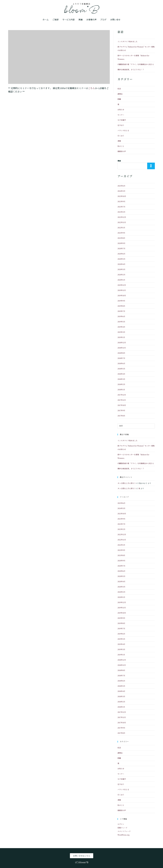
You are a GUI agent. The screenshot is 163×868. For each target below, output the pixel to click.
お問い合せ (115, 19)
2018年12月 (122, 342)
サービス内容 (69, 19)
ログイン (121, 824)
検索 (119, 161)
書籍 (119, 141)
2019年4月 (121, 327)
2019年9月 (121, 301)
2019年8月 (121, 306)
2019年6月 (121, 316)
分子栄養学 (122, 120)
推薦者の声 (122, 151)
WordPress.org (123, 835)
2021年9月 (121, 233)
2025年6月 (121, 186)
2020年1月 (121, 280)
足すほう (121, 125)
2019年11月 (122, 290)
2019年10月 (122, 295)
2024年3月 (121, 191)
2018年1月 (121, 390)
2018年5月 (121, 369)
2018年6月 (121, 363)
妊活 (119, 89)
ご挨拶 (56, 19)
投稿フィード (122, 828)
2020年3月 (121, 269)
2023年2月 (121, 212)
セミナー (121, 115)
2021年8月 (121, 238)
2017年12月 (122, 395)
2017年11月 (122, 400)
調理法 (120, 94)
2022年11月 (122, 222)
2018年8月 (121, 353)
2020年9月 (121, 243)
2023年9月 (121, 201)
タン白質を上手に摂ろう (127, 483)
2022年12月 (122, 217)
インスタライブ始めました (127, 41)
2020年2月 (121, 275)
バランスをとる (123, 130)
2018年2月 (121, 384)
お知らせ (121, 110)
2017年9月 (121, 410)
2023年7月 (121, 207)
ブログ (103, 19)
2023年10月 (122, 196)
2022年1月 (121, 228)
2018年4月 (121, 374)
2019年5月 (121, 322)
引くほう (121, 136)
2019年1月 (121, 337)
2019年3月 (121, 332)
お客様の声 (91, 19)
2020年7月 (121, 248)
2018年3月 (121, 379)
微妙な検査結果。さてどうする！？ (131, 70)
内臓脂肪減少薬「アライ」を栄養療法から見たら (136, 64)
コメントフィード (124, 831)
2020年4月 (121, 264)
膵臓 (119, 99)
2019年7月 (121, 311)
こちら (91, 88)
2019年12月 (122, 285)
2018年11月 (122, 348)
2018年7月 (121, 358)
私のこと (121, 146)
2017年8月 (121, 416)
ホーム (46, 19)
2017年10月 (122, 405)
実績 (80, 19)
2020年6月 (121, 254)
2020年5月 (121, 259)
